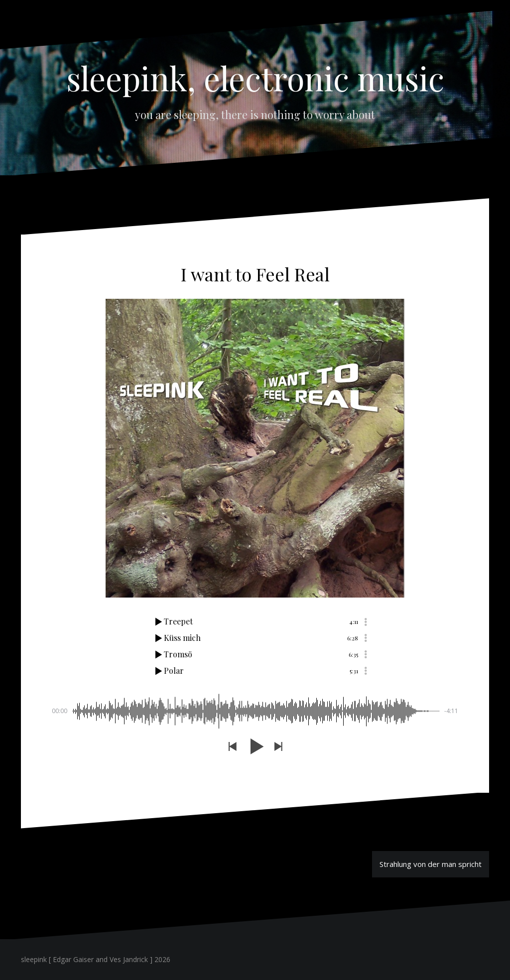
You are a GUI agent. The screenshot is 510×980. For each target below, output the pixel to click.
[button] (232, 747)
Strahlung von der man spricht (431, 864)
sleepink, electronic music (255, 78)
